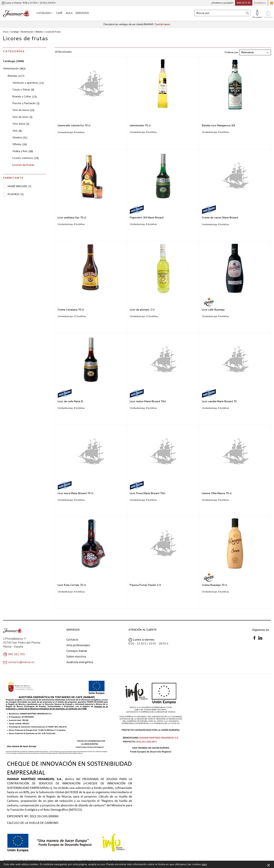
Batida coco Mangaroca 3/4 (218, 125)
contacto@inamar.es (21, 662)
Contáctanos (162, 24)
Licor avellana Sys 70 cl (72, 218)
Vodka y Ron (23, 151)
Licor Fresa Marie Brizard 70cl (147, 493)
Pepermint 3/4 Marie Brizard (147, 218)
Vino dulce (21, 124)
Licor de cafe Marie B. (71, 401)
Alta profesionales (78, 645)
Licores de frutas (23, 165)
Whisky (20, 144)
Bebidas (16, 76)
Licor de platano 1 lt (142, 310)
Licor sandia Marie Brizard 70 (219, 401)
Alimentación (14, 69)
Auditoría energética (80, 662)
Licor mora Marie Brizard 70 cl (75, 493)
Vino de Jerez (22, 117)
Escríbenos (260, 3)
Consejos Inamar (77, 651)
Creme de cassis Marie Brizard (220, 218)
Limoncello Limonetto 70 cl (74, 125)
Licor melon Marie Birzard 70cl (148, 401)
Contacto (72, 640)
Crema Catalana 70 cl (71, 310)
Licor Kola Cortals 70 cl (72, 585)
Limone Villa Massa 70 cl (217, 493)
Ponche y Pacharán (26, 103)
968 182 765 (16, 654)
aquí (204, 864)
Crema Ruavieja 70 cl (214, 585)
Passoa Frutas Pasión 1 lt (145, 585)
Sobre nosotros (76, 657)
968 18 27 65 (244, 3)
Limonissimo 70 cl (140, 125)
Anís (17, 131)
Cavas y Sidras (23, 90)
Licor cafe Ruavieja (213, 310)
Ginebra (20, 137)
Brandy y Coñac (25, 97)
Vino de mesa (23, 110)
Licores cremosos (26, 158)
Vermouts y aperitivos (28, 83)
